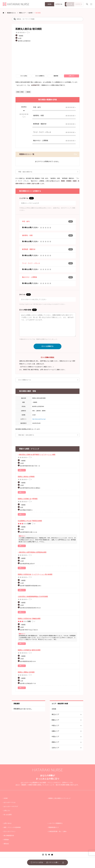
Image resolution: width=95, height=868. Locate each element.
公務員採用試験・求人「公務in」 (58, 831)
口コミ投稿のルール (25, 380)
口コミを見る (24, 76)
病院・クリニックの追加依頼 (12, 827)
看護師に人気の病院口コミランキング (59, 798)
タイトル (25, 295)
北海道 (54, 709)
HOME (6, 798)
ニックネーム (27, 198)
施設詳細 (56, 76)
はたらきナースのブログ (11, 806)
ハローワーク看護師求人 (56, 823)
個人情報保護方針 (9, 835)
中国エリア (67, 737)
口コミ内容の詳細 (28, 310)
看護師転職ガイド (54, 827)
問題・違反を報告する (25, 172)
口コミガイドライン (10, 831)
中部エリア (67, 726)
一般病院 (28, 92)
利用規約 (6, 840)
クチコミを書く (53, 862)
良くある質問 (8, 815)
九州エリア (67, 748)
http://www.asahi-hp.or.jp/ (39, 419)
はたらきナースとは (10, 802)
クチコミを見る (37, 862)
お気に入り (72, 76)
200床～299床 (20, 92)
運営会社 (6, 844)
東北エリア (67, 715)
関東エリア (67, 720)
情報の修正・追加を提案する (26, 435)
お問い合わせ (8, 823)
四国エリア (67, 742)
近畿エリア (67, 731)
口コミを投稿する (40, 76)
